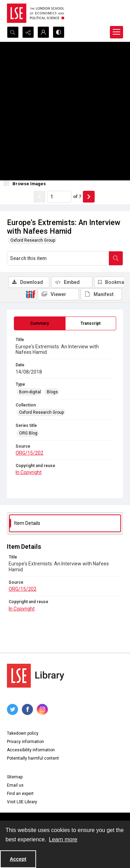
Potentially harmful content (33, 758)
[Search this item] (58, 258)
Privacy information (25, 742)
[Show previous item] (40, 197)
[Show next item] (89, 197)
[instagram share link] (42, 709)
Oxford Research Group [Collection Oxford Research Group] (41, 412)
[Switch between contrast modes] (59, 32)
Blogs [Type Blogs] (52, 392)
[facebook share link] (27, 709)
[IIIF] (31, 294)
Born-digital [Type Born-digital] (30, 392)
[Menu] (116, 32)
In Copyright (29, 472)
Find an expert (20, 794)
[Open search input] (13, 32)
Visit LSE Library (22, 802)
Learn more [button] (63, 839)
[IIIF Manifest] (101, 294)
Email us (15, 785)
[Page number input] (59, 197)
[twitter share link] (12, 709)
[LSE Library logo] (36, 676)
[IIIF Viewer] (58, 294)
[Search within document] (116, 258)
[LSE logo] (36, 13)
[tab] (40, 323)
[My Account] (43, 32)
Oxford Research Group (33, 240)
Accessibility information (31, 750)
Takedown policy (23, 733)
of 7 (77, 196)
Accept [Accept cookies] (18, 859)
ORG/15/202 (29, 453)
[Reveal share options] (28, 32)
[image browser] (26, 184)
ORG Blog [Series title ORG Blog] (28, 433)
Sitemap (15, 777)
